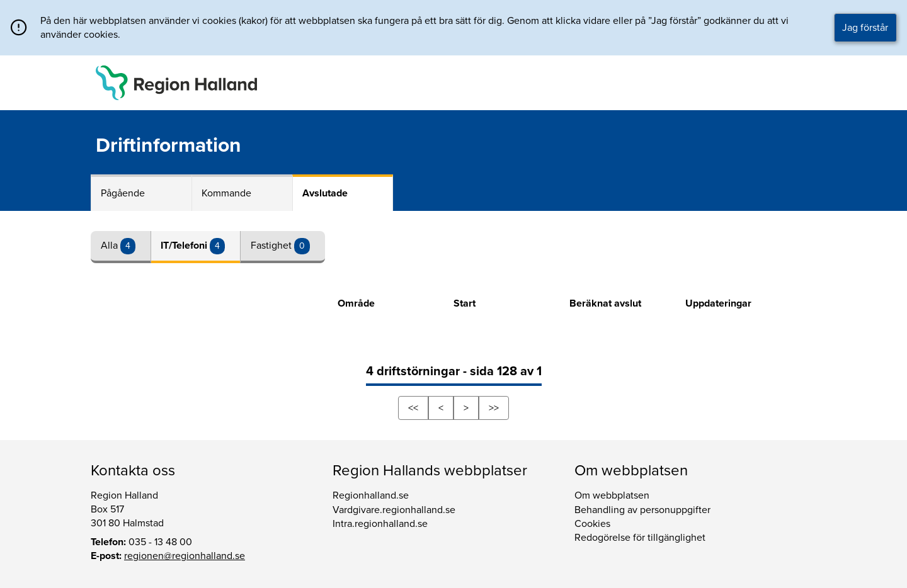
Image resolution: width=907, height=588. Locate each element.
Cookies (592, 524)
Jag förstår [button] (865, 28)
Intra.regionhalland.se (380, 524)
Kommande (226, 193)
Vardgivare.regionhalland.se (394, 510)
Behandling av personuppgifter (642, 510)
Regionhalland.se (371, 495)
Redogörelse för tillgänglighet (640, 538)
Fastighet (272, 246)
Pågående (123, 193)
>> (494, 408)
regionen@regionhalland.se (185, 556)
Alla (111, 246)
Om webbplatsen (612, 495)
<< (413, 408)
